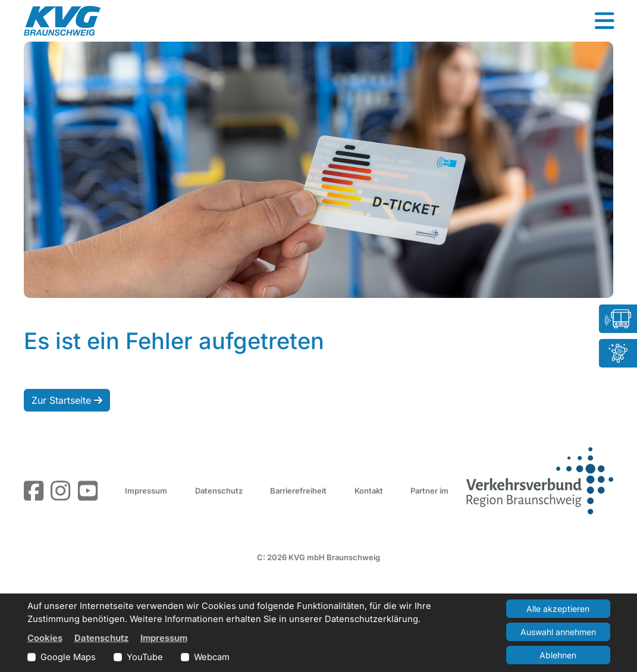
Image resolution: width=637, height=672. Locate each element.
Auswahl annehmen (558, 632)
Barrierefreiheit (298, 491)
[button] (604, 21)
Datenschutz (219, 491)
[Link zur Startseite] (62, 21)
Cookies (45, 638)
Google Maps (68, 657)
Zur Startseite (67, 400)
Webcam (212, 657)
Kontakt (369, 491)
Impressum (146, 491)
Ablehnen (558, 655)
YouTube (145, 657)
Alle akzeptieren (558, 609)
